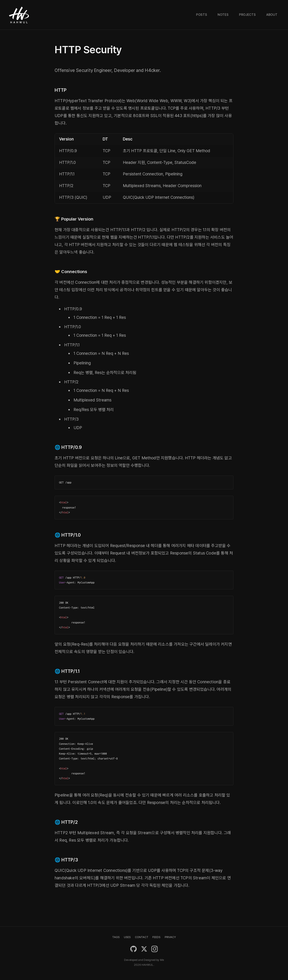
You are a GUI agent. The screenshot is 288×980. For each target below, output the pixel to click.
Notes (223, 15)
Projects (248, 15)
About (272, 15)
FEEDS (156, 937)
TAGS (116, 937)
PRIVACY (170, 937)
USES (127, 937)
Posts (202, 15)
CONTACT (142, 937)
